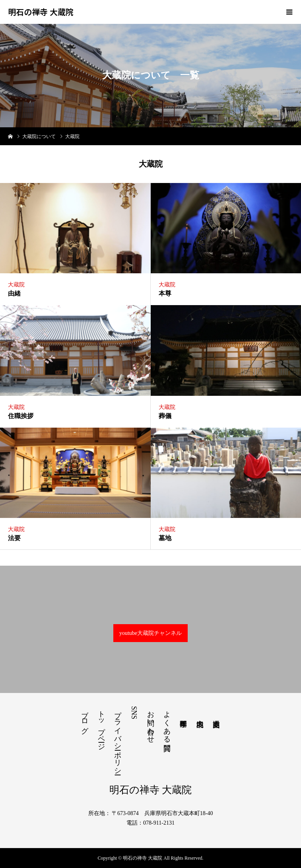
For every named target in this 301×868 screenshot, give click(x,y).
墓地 (165, 538)
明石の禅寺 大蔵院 (41, 12)
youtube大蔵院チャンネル (150, 633)
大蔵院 (16, 285)
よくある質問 (167, 723)
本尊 (165, 293)
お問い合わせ (151, 723)
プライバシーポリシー (118, 739)
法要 (14, 538)
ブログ (85, 718)
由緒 (14, 293)
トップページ (101, 726)
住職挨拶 (21, 416)
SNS (134, 713)
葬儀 (165, 416)
